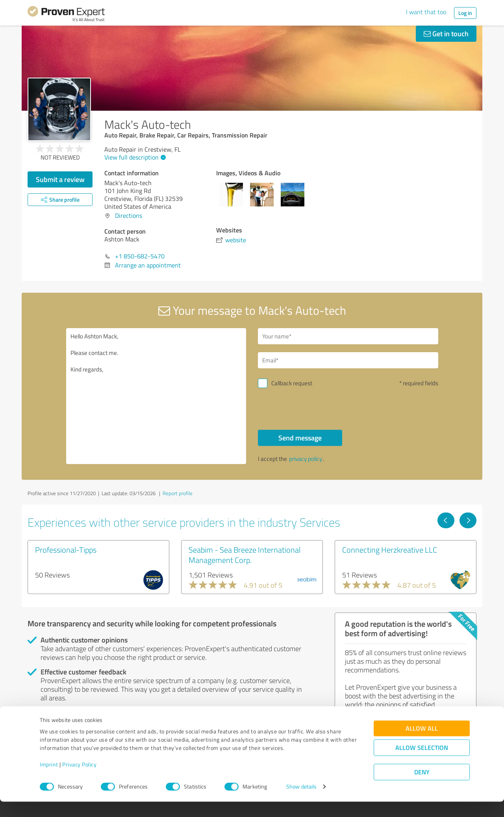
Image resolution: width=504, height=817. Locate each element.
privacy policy (306, 459)
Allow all (422, 744)
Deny (422, 788)
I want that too (426, 12)
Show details (301, 802)
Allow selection (422, 763)
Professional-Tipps (66, 550)
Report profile (178, 493)
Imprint (49, 780)
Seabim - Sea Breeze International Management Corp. (245, 555)
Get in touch (446, 33)
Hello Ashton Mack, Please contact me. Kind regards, (156, 396)
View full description (134, 157)
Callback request (292, 383)
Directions (129, 215)
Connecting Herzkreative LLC (390, 550)
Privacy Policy (79, 780)
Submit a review (60, 179)
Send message (300, 438)
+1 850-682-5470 (140, 256)
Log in (465, 13)
